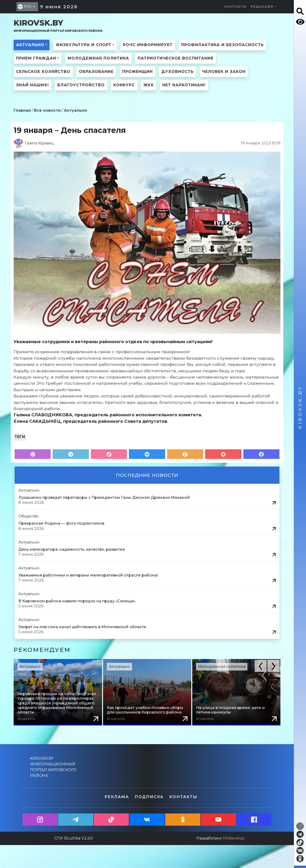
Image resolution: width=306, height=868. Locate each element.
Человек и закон (224, 72)
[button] (261, 666)
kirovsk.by (58, 26)
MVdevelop (234, 838)
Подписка (149, 797)
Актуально (30, 45)
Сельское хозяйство (43, 72)
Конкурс (124, 85)
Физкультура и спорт (84, 45)
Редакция (262, 7)
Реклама (117, 797)
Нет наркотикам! (184, 85)
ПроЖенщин (137, 72)
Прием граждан (36, 58)
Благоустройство (81, 85)
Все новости (47, 110)
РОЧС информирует (148, 45)
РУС (28, 7)
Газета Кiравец (39, 143)
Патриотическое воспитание (176, 58)
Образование (96, 72)
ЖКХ (149, 85)
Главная (22, 110)
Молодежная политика (98, 58)
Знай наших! (32, 85)
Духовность (178, 72)
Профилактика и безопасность (222, 45)
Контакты (236, 7)
